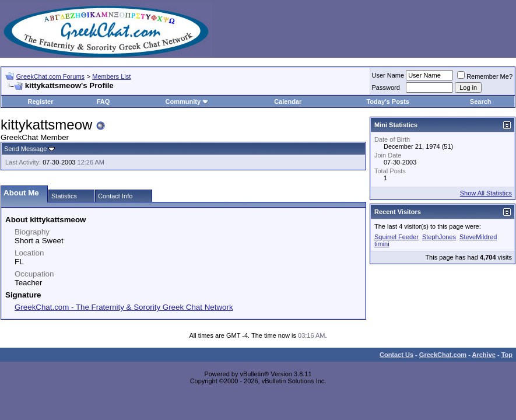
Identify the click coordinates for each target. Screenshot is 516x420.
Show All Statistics (486, 193)
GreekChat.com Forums (50, 76)
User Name (388, 75)
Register (40, 101)
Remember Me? (485, 76)
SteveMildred (478, 237)
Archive (484, 355)
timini (382, 244)
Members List (111, 76)
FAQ (103, 101)
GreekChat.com (443, 355)
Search (481, 101)
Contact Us (396, 355)
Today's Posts (387, 101)
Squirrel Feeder (396, 237)
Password (386, 87)
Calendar (288, 101)
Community (187, 101)
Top (507, 355)
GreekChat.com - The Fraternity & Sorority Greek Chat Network (124, 307)
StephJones (439, 237)
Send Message (25, 149)
